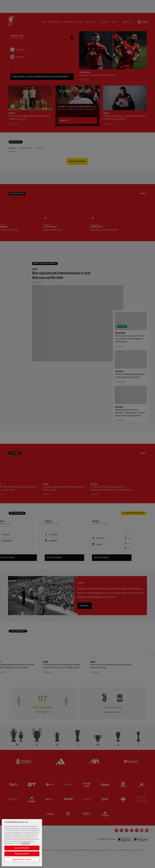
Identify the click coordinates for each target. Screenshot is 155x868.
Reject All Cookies (22, 854)
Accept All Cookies (22, 848)
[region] (22, 843)
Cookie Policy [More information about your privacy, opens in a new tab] (26, 843)
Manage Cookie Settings (22, 860)
